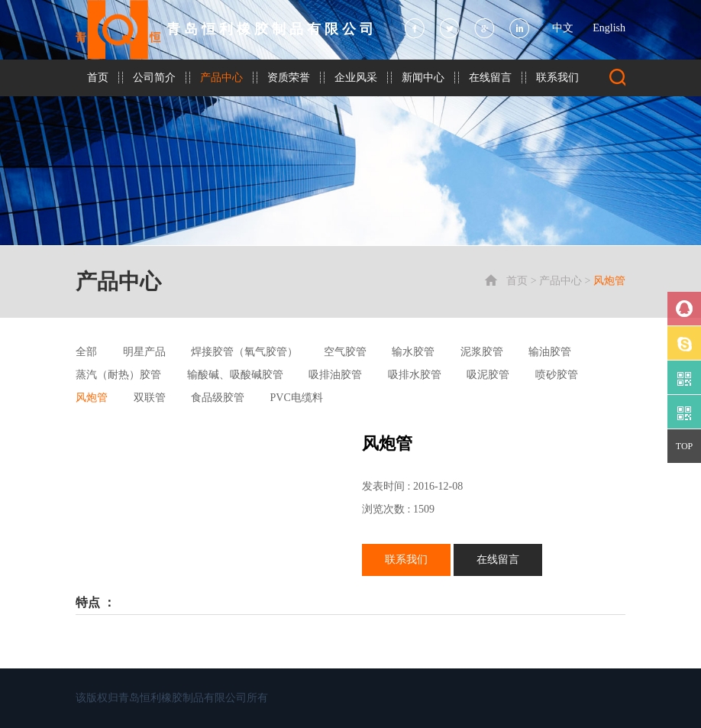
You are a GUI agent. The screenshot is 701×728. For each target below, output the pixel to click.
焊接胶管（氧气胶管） (244, 352)
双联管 (150, 398)
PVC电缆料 (297, 398)
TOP (684, 446)
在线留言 (490, 78)
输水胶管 (413, 352)
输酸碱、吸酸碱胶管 (235, 375)
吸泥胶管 (488, 375)
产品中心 (221, 78)
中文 (563, 28)
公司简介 (154, 78)
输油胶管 (550, 352)
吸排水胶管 (415, 375)
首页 (98, 78)
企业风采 (356, 78)
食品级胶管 (218, 398)
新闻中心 (423, 78)
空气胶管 (345, 352)
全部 (86, 352)
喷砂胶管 (557, 375)
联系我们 (557, 78)
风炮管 (609, 281)
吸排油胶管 (335, 375)
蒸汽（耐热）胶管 (118, 375)
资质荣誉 (289, 78)
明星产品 (144, 352)
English (609, 28)
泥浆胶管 (482, 352)
